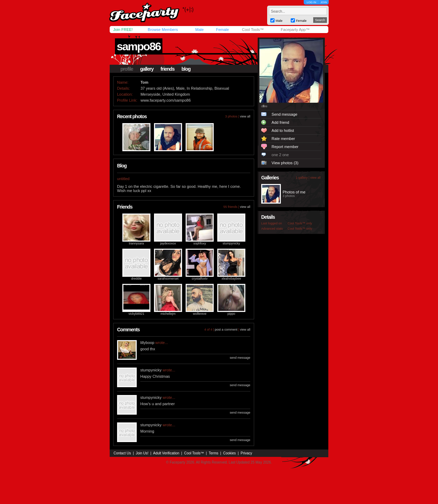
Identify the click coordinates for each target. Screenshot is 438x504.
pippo (231, 314)
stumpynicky (231, 243)
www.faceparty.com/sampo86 (166, 100)
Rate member (284, 139)
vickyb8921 (136, 314)
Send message (285, 114)
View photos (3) (285, 163)
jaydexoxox (168, 243)
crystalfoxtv (199, 279)
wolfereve (200, 314)
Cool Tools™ (253, 30)
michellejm (168, 314)
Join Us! (142, 453)
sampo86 (139, 46)
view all (245, 116)
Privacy (247, 453)
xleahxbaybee (231, 279)
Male (199, 30)
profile (127, 69)
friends (168, 69)
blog (186, 69)
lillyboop (147, 343)
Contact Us (122, 453)
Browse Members (163, 30)
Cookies (230, 453)
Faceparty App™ (295, 30)
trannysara (137, 243)
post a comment (226, 330)
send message (240, 358)
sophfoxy (200, 243)
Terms (214, 453)
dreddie (136, 279)
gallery (147, 69)
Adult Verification (166, 453)
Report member (285, 147)
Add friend (281, 122)
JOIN (324, 2)
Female (222, 30)
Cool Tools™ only (300, 223)
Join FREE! (123, 30)
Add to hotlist (283, 130)
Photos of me (294, 192)
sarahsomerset (168, 279)
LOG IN (311, 2)
